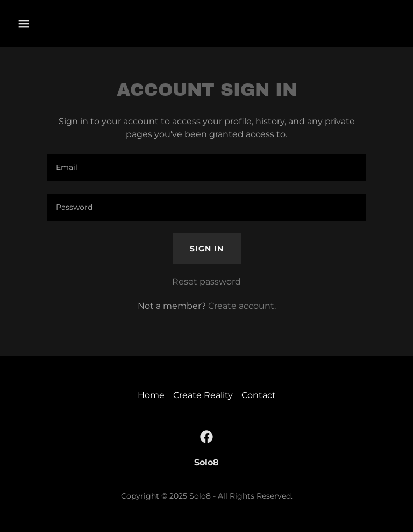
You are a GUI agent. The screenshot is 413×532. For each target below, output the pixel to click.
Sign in (207, 249)
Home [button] (151, 395)
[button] (57, 24)
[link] (206, 437)
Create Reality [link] (203, 395)
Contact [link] (259, 395)
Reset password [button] (206, 282)
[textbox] (206, 167)
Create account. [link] (242, 306)
